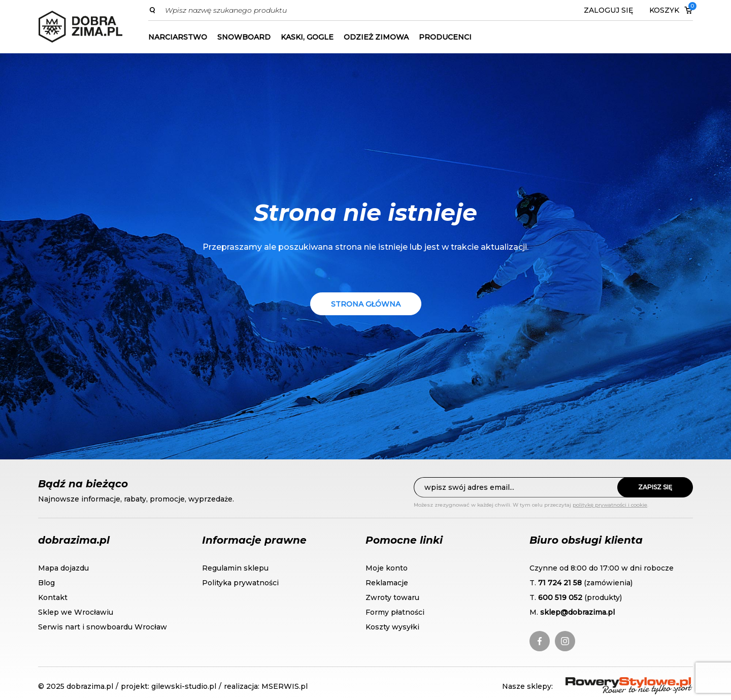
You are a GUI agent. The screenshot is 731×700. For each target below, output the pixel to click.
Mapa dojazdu (63, 568)
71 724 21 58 (560, 583)
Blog (46, 583)
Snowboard (244, 37)
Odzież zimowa (376, 37)
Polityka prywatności (240, 583)
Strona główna (366, 304)
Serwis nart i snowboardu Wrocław (103, 627)
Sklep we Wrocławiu (76, 612)
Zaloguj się (608, 10)
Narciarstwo (178, 37)
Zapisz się (655, 487)
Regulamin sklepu (235, 568)
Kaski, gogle (307, 37)
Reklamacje (387, 583)
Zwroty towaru (392, 597)
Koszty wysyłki (392, 627)
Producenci (445, 37)
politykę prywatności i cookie (610, 505)
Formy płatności (395, 612)
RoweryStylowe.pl (602, 683)
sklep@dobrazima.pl (577, 612)
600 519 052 (560, 597)
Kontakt (53, 597)
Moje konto (387, 568)
